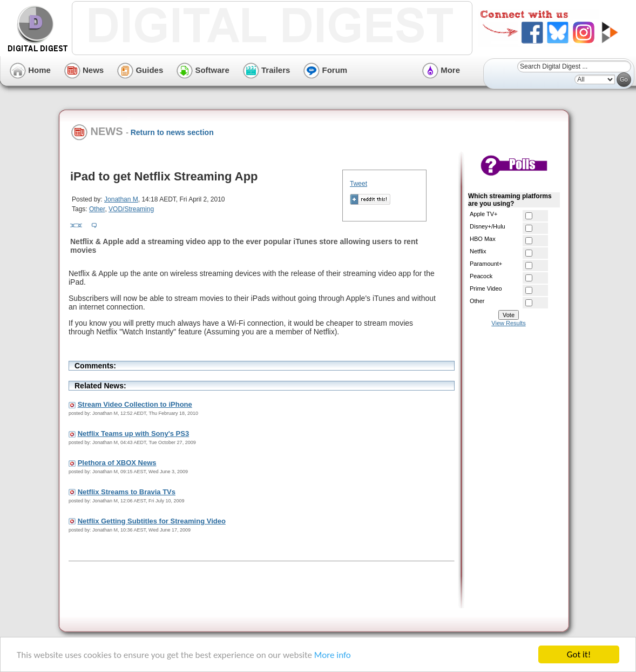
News (84, 70)
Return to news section (172, 132)
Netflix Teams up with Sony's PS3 (134, 434)
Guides (140, 70)
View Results (508, 323)
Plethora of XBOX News (117, 463)
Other (97, 209)
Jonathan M (121, 199)
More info (333, 655)
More (441, 70)
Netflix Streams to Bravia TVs (127, 492)
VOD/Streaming (131, 209)
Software (203, 70)
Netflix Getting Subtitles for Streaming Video (152, 521)
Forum (325, 70)
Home (30, 70)
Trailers (267, 70)
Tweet (358, 184)
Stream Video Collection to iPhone (135, 404)
